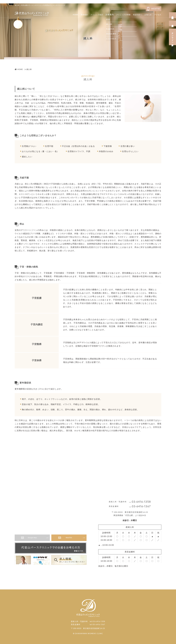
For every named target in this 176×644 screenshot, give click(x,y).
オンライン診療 (173, 37)
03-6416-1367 (141, 506)
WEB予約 (156, 9)
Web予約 (72, 538)
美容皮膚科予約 (173, 23)
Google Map (35, 538)
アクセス (157, 14)
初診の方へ (133, 14)
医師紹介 (72, 14)
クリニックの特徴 (117, 14)
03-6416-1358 (141, 502)
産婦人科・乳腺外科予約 (173, 15)
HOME (62, 14)
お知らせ (146, 14)
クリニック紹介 (87, 14)
